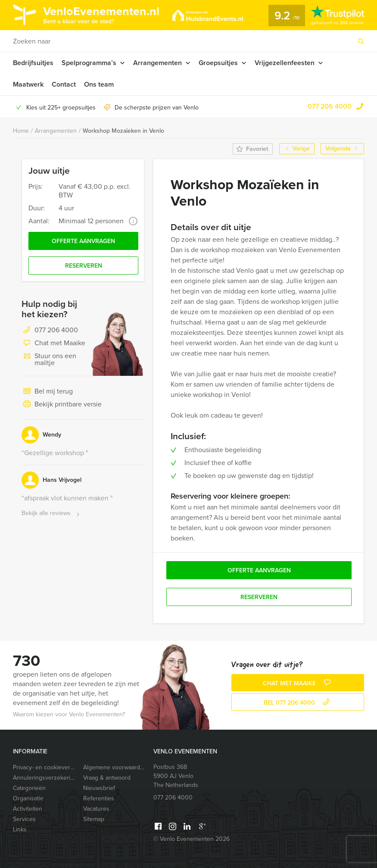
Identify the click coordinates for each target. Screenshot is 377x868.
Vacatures (96, 809)
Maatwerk (28, 84)
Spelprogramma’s (89, 63)
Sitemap (94, 819)
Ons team (99, 84)
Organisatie (28, 798)
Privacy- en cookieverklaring (45, 767)
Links (20, 829)
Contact (64, 84)
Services (24, 819)
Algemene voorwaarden (115, 767)
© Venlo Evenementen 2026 (192, 839)
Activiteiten (28, 809)
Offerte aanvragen (83, 241)
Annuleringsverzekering (45, 778)
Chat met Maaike (53, 343)
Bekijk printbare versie (62, 405)
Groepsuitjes (218, 63)
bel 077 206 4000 (298, 703)
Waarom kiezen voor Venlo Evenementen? (69, 714)
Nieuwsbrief (99, 788)
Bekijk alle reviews (51, 514)
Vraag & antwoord (107, 778)
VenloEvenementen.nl (101, 14)
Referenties (99, 798)
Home (21, 131)
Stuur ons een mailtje (49, 359)
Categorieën (29, 788)
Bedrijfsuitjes (33, 63)
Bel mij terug (47, 392)
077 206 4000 (330, 106)
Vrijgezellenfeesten (285, 63)
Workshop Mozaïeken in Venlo (123, 131)
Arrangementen (157, 63)
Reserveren (84, 266)
